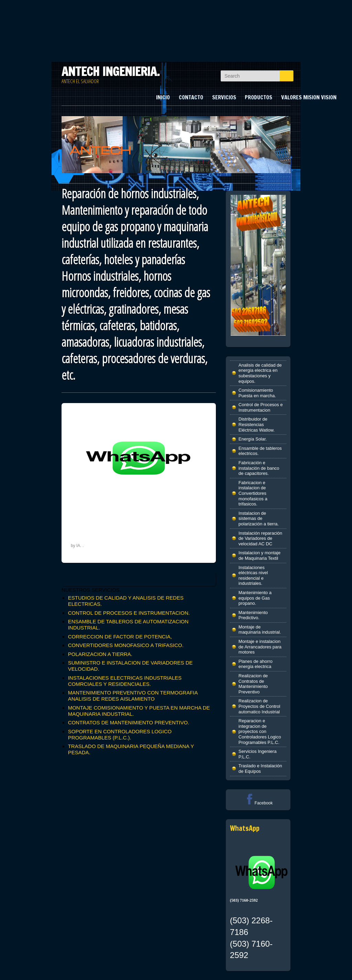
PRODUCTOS (258, 97)
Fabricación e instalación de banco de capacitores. (259, 468)
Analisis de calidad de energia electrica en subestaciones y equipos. (260, 373)
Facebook (258, 803)
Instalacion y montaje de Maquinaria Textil (260, 555)
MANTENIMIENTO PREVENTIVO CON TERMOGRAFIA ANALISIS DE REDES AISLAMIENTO (133, 696)
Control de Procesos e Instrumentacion (261, 407)
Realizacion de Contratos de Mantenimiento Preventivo (253, 684)
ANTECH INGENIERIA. (111, 71)
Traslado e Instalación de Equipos (260, 769)
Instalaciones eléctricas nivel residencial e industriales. (253, 576)
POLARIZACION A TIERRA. (100, 654)
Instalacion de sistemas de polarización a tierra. (259, 519)
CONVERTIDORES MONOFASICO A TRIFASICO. (126, 645)
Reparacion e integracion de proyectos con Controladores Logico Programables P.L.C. (260, 731)
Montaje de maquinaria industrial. (260, 630)
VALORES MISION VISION (309, 97)
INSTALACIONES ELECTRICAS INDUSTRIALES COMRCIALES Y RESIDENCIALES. (125, 681)
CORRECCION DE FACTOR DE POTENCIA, (120, 637)
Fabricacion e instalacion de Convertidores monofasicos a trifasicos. (253, 493)
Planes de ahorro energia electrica (256, 664)
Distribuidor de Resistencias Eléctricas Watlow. (257, 424)
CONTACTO (191, 97)
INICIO (163, 97)
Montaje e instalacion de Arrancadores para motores (260, 647)
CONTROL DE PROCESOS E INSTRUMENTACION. (129, 613)
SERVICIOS (224, 97)
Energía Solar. (253, 439)
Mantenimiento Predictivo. (253, 615)
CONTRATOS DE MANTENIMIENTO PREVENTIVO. (129, 722)
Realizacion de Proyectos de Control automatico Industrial (259, 706)
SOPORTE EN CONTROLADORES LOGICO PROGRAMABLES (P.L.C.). (120, 734)
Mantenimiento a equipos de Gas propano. (255, 598)
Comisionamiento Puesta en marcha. (257, 393)
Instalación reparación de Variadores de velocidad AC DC (260, 538)
